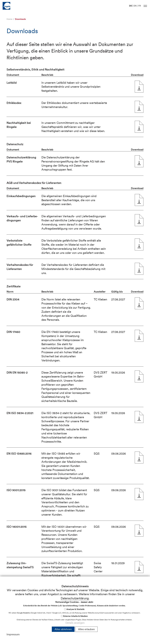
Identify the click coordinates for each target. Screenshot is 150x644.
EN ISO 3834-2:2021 (139, 417)
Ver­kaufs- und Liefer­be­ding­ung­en (139, 220)
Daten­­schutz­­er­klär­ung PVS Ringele (139, 161)
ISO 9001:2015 (139, 494)
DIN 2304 (139, 303)
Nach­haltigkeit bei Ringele (139, 127)
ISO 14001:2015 (139, 531)
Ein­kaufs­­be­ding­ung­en (139, 200)
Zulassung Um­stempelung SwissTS (139, 567)
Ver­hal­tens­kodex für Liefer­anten (139, 269)
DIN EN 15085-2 (139, 376)
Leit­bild (139, 87)
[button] (145, 6)
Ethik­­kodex (139, 107)
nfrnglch (14, 636)
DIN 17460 (139, 336)
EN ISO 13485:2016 (139, 457)
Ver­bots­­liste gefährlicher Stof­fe (139, 244)
